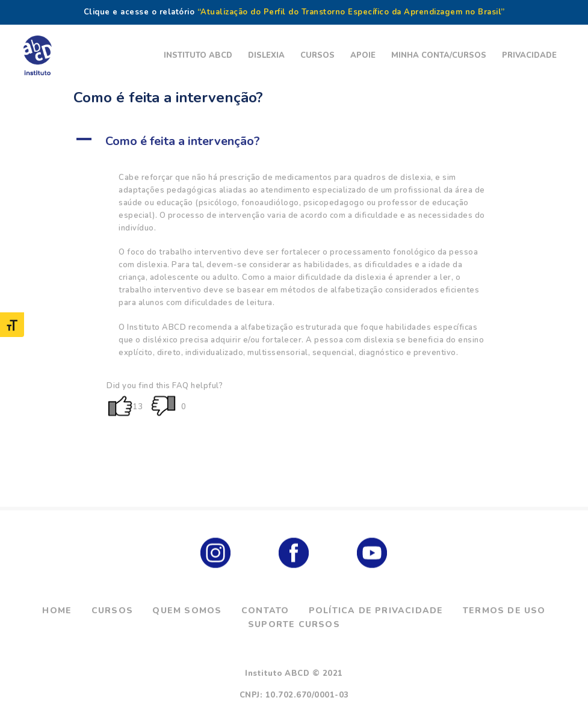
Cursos (112, 611)
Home (57, 611)
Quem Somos (187, 611)
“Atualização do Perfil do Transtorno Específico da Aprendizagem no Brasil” (351, 12)
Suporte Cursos (294, 624)
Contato (265, 611)
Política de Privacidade (376, 611)
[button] (294, 141)
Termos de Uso (504, 611)
